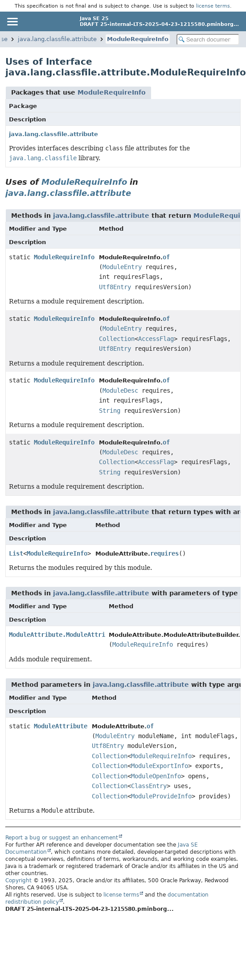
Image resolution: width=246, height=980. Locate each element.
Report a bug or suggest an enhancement (62, 838)
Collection (117, 339)
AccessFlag (156, 339)
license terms (213, 6)
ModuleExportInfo (160, 766)
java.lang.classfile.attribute (57, 39)
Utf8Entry (115, 287)
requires (164, 553)
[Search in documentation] (208, 39)
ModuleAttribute (61, 726)
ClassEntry (149, 786)
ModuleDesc (120, 390)
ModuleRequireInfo (138, 39)
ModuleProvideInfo (161, 796)
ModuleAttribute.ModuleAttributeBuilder (77, 635)
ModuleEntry (122, 267)
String (110, 411)
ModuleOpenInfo (156, 776)
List (16, 553)
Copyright (18, 880)
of (166, 257)
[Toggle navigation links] (12, 21)
